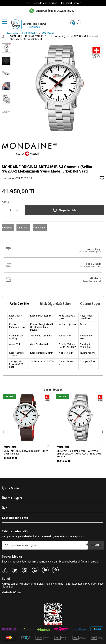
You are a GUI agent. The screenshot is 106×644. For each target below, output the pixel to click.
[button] (103, 428)
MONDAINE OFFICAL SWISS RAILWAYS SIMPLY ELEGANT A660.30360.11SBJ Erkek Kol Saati (79, 454)
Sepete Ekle (64, 210)
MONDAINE (10, 447)
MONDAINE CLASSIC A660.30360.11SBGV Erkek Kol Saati (26, 452)
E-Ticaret (42, 642)
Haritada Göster (12, 586)
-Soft (34, 642)
